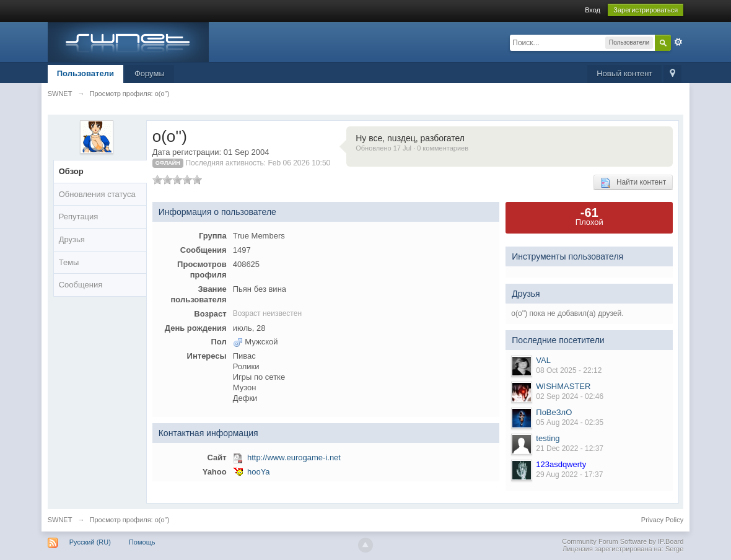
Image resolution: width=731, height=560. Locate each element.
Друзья (72, 239)
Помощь (142, 542)
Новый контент (624, 73)
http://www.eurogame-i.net (294, 457)
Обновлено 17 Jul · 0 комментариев (412, 148)
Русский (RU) (90, 542)
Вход (593, 10)
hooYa (259, 472)
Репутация (79, 217)
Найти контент (633, 183)
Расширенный (678, 42)
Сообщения (81, 285)
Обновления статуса (97, 194)
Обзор (71, 171)
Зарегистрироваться (646, 10)
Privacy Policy (662, 520)
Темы (69, 262)
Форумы (150, 73)
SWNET (60, 520)
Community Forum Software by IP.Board (623, 541)
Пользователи (85, 73)
